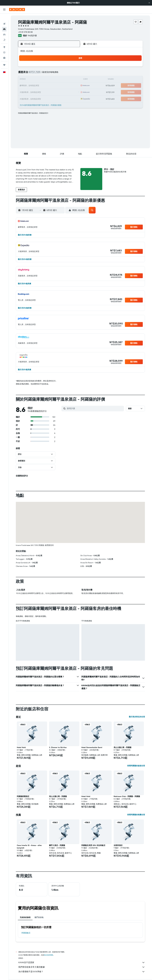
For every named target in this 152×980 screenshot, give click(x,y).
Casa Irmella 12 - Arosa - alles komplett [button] (29, 847)
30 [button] (60, 92)
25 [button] (72, 86)
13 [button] (41, 80)
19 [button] (35, 86)
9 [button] (60, 74)
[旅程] (4, 58)
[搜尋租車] (4, 28)
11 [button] (72, 74)
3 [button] (66, 67)
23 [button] (60, 86)
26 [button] (35, 92)
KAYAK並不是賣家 (82, 962)
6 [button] (41, 74)
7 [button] (47, 74)
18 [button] (72, 80)
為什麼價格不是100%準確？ (82, 972)
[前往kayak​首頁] (17, 10)
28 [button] (47, 92)
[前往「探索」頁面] (4, 40)
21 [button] (48, 86)
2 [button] (60, 67)
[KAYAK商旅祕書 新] (4, 51)
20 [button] (41, 86)
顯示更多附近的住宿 (137, 717)
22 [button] (54, 86)
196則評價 (32, 36)
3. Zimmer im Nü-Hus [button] (58, 747)
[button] (149, 3)
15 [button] (54, 80)
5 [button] (35, 74)
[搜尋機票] (4, 17)
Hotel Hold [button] (21, 747)
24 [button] (66, 86)
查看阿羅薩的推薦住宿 (136, 815)
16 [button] (60, 80)
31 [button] (66, 92)
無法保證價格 (49, 955)
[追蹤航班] (4, 46)
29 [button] (54, 92)
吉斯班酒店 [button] (118, 845)
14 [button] (48, 80)
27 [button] (41, 92)
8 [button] (54, 74)
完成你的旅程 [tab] (25, 917)
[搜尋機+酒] (4, 33)
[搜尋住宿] (4, 23)
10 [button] (66, 74)
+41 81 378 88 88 (25, 32)
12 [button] (35, 80)
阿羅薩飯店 (26, 933)
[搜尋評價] (95, 408)
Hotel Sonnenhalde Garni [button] (92, 747)
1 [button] (54, 67)
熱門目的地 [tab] (39, 917)
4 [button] (72, 67)
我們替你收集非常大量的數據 (82, 967)
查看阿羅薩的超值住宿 (136, 766)
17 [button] (66, 80)
